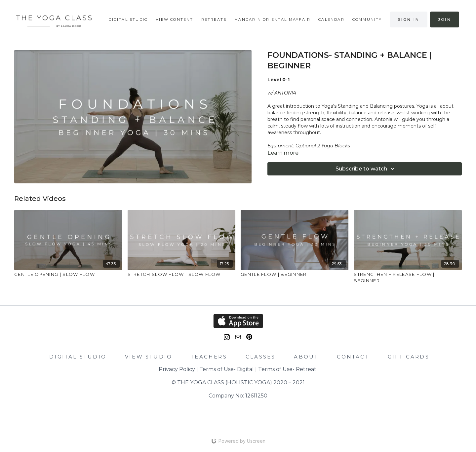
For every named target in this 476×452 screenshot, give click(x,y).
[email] (238, 337)
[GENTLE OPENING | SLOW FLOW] (68, 275)
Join (445, 19)
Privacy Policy (177, 369)
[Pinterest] (249, 337)
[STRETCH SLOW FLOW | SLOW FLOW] (181, 275)
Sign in (409, 19)
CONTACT (353, 357)
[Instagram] (227, 337)
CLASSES (260, 357)
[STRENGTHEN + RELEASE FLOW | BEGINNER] (408, 278)
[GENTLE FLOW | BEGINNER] (295, 275)
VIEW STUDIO (149, 357)
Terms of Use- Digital (227, 369)
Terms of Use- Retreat (287, 369)
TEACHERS (209, 357)
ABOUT (306, 357)
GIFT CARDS (409, 357)
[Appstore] (238, 321)
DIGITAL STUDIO (78, 357)
